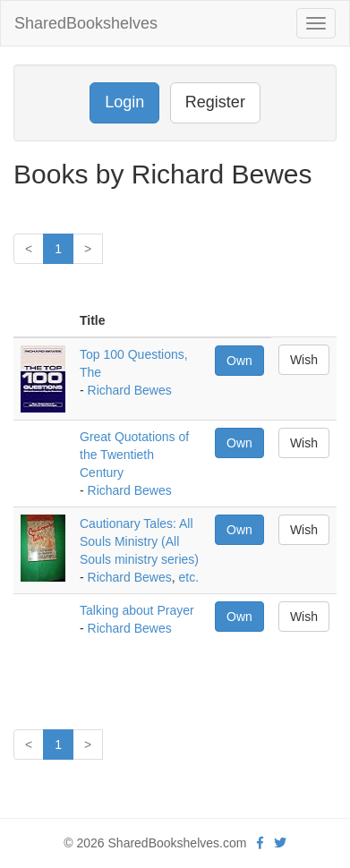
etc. (189, 577)
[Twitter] (280, 843)
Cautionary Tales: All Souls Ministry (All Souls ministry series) (139, 541)
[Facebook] (260, 843)
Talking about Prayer (137, 610)
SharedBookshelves (86, 23)
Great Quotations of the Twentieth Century (134, 455)
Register (215, 102)
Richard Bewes (130, 390)
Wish (304, 360)
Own (239, 361)
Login (124, 102)
